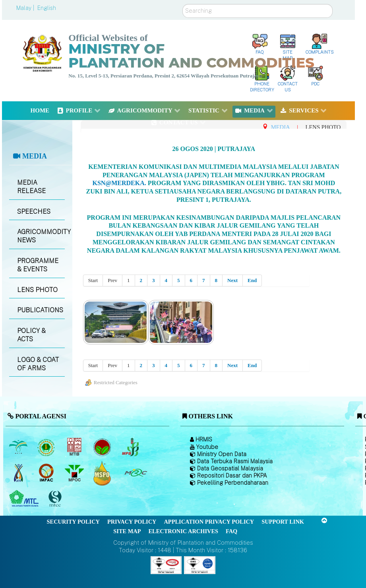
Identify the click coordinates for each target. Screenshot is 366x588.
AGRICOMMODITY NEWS (41, 236)
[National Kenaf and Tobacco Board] (19, 473)
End (252, 280)
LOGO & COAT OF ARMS (38, 364)
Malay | (26, 8)
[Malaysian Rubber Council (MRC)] (135, 473)
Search (183, 4)
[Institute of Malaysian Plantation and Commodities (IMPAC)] (47, 473)
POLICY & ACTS (31, 335)
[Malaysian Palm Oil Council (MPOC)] (75, 473)
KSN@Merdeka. (119, 183)
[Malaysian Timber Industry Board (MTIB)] (75, 447)
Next (232, 280)
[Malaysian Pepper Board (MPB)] (131, 447)
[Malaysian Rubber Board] (47, 447)
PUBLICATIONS (40, 310)
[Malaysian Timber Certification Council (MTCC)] (56, 499)
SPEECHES (34, 212)
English (47, 8)
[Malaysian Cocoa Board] (103, 447)
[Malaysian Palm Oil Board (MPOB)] (19, 447)
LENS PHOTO (37, 290)
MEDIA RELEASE (31, 187)
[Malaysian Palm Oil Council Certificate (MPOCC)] (103, 473)
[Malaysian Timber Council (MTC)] (25, 499)
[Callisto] (166, 564)
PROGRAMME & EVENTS (38, 265)
